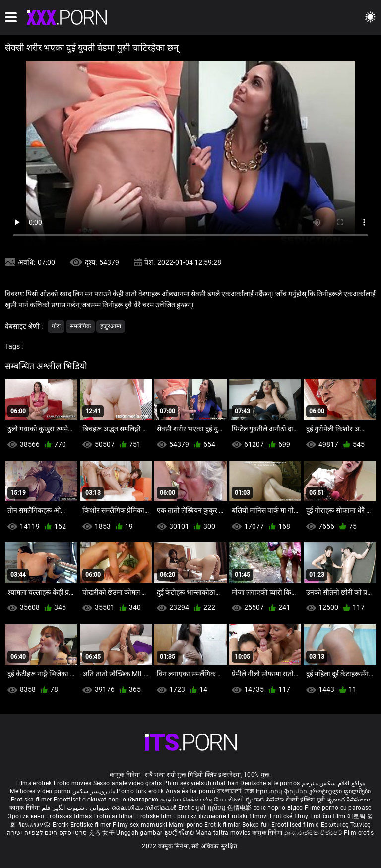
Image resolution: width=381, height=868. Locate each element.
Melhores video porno (40, 791)
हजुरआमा (111, 326)
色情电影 (240, 808)
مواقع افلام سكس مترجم (334, 783)
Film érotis (359, 833)
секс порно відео (278, 808)
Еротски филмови (200, 816)
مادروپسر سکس (94, 791)
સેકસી (236, 800)
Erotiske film (155, 816)
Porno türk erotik (140, 791)
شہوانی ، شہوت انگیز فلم (77, 808)
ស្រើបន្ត (218, 808)
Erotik (62, 825)
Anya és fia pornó (190, 791)
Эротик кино (27, 816)
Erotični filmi (329, 816)
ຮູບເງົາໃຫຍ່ (180, 833)
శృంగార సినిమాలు (349, 800)
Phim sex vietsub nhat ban (201, 783)
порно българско (133, 800)
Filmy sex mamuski (140, 825)
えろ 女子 (102, 833)
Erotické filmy (290, 816)
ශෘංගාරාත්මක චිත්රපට (314, 833)
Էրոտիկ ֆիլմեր (283, 791)
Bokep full (256, 825)
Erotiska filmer (32, 800)
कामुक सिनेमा (25, 808)
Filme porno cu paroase (338, 808)
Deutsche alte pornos (270, 783)
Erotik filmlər (223, 825)
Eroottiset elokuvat (81, 800)
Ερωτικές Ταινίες (346, 825)
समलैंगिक (80, 326)
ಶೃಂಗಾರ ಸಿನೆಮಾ (266, 800)
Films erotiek (33, 783)
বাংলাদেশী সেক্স (235, 791)
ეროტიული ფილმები (340, 791)
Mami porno (186, 825)
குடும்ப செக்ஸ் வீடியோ (193, 800)
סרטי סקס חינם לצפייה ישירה (47, 833)
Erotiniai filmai (115, 816)
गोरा (56, 326)
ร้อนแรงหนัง (35, 825)
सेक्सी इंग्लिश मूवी (305, 800)
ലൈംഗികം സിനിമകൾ (145, 808)
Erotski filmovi (249, 816)
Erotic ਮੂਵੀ (193, 808)
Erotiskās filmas (70, 816)
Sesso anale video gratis (127, 783)
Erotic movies (73, 783)
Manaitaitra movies (224, 833)
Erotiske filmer (92, 825)
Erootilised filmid (296, 825)
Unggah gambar (140, 833)
